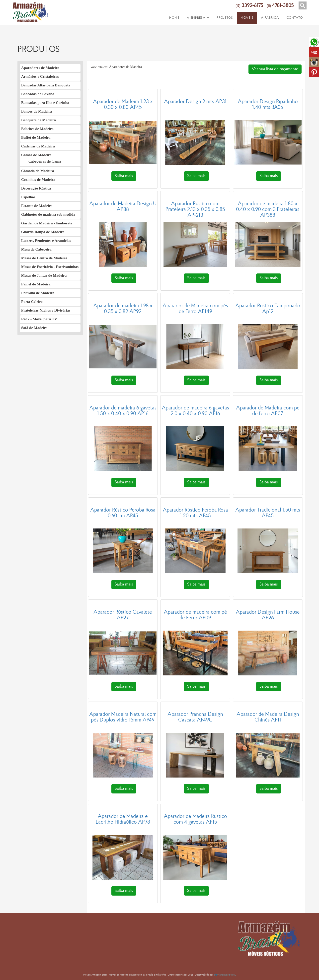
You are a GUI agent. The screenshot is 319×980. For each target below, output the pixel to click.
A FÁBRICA (270, 18)
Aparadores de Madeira (40, 68)
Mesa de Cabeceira (36, 249)
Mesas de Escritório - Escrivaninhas (50, 267)
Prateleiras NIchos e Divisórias (46, 310)
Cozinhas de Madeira (38, 180)
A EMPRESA (198, 18)
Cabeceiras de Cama (45, 161)
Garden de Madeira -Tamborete (47, 223)
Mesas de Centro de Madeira (44, 258)
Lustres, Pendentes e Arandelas (46, 241)
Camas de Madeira (36, 155)
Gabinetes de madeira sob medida (48, 214)
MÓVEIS (247, 18)
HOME (174, 18)
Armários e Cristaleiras (40, 76)
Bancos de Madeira (37, 111)
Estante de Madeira (37, 206)
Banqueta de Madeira (39, 120)
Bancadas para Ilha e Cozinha (45, 103)
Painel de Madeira (36, 284)
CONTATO (295, 18)
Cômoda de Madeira (38, 171)
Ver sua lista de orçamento (275, 69)
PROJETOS (225, 18)
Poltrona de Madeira (38, 293)
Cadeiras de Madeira (38, 146)
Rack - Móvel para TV (39, 319)
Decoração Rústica (36, 188)
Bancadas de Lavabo (38, 94)
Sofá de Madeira (34, 328)
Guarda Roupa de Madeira (43, 232)
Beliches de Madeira (37, 129)
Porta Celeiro (32, 302)
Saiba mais (124, 176)
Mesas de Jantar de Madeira (44, 275)
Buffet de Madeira (36, 137)
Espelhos (28, 197)
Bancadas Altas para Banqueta (46, 85)
